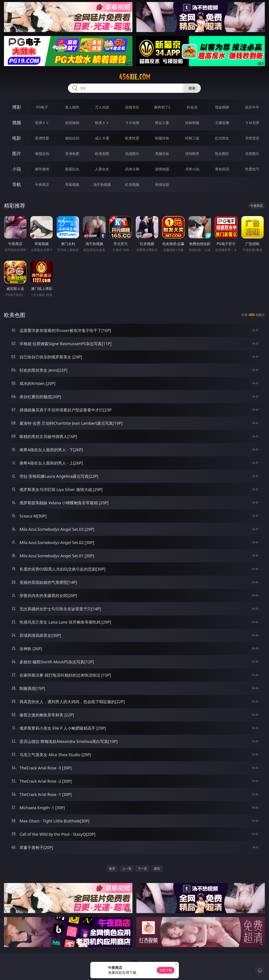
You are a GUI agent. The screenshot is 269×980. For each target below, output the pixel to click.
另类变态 (252, 138)
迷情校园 (162, 169)
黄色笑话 (222, 169)
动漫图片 (132, 154)
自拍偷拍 (72, 123)
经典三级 (192, 138)
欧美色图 (102, 154)
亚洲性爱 (42, 138)
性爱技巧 (252, 169)
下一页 (142, 869)
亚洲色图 (72, 154)
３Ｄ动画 (132, 123)
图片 (17, 153)
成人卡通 (102, 138)
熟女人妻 (162, 123)
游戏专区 (132, 107)
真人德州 (72, 107)
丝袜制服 (192, 123)
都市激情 (42, 169)
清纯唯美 (192, 154)
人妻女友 (102, 169)
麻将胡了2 (162, 107)
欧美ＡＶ (102, 123)
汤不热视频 (102, 185)
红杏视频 (132, 185)
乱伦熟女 (222, 138)
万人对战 (102, 107)
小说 (17, 169)
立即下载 (166, 970)
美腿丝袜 (162, 154)
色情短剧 (162, 185)
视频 (17, 123)
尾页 (157, 869)
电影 (17, 138)
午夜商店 (42, 185)
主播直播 (222, 123)
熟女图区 (222, 154)
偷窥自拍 (42, 154)
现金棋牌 (222, 107)
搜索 (192, 88)
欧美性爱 (132, 138)
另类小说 (192, 169)
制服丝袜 (162, 138)
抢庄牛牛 (252, 107)
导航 (17, 184)
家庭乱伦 (72, 169)
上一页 (127, 869)
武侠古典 (132, 169)
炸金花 (192, 107)
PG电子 (42, 107)
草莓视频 (72, 185)
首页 (112, 869)
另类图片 (252, 154)
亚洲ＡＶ (42, 123)
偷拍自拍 (72, 138)
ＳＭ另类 (252, 123)
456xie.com (134, 77)
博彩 (17, 107)
